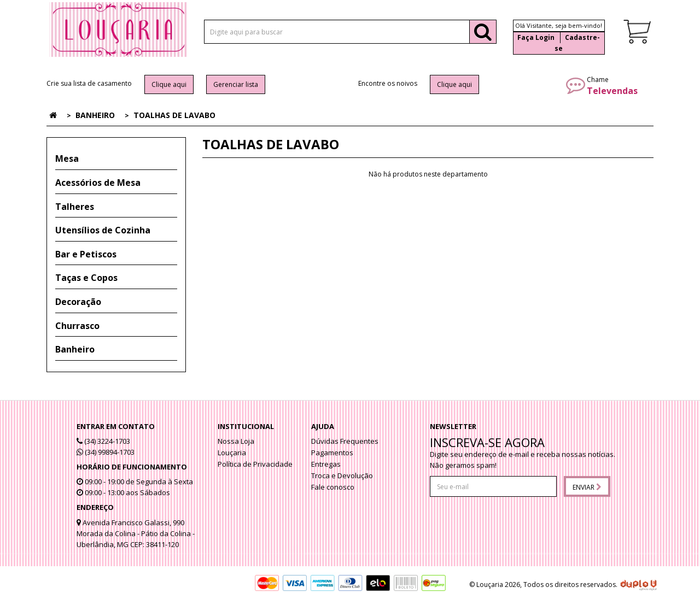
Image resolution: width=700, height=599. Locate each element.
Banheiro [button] (75, 349)
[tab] (116, 159)
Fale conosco (333, 487)
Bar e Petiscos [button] (86, 254)
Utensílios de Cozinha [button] (103, 230)
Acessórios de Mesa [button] (98, 183)
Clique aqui (169, 84)
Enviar (587, 487)
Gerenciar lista (236, 84)
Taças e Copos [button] (86, 278)
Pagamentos (332, 453)
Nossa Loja (236, 441)
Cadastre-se (577, 43)
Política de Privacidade (255, 464)
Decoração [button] (78, 302)
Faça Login (536, 37)
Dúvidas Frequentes (345, 441)
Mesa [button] (67, 158)
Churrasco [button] (77, 326)
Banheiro (95, 115)
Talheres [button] (75, 207)
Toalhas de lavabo (174, 115)
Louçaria (232, 453)
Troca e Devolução (342, 475)
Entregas (326, 464)
